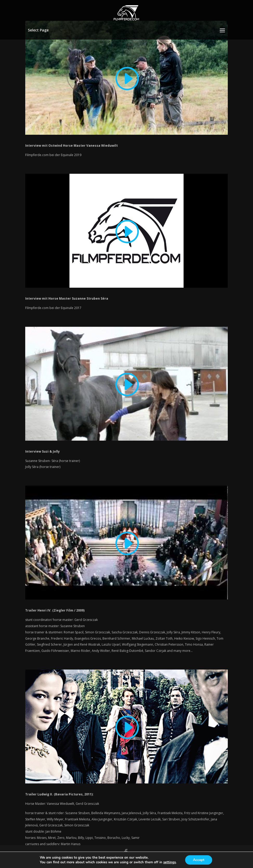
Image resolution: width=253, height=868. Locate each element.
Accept (199, 860)
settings (170, 862)
